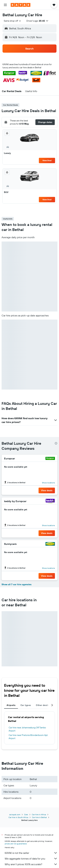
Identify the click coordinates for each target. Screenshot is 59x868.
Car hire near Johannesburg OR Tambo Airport (27, 729)
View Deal (47, 160)
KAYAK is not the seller (31, 853)
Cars (26, 814)
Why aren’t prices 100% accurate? (31, 864)
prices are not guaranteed (16, 844)
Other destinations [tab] (46, 705)
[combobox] (13, 21)
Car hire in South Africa (18, 817)
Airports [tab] (11, 705)
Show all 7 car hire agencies (17, 584)
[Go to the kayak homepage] (21, 5)
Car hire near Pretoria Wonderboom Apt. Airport (28, 737)
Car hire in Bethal (39, 817)
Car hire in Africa (39, 814)
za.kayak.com (15, 814)
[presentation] (56, 443)
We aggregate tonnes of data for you (31, 859)
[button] (5, 5)
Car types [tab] (26, 705)
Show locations (48, 483)
